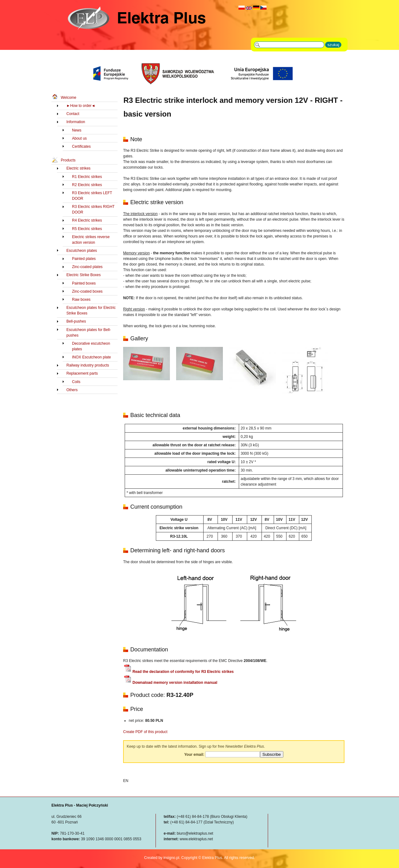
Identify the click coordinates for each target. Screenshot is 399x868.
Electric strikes (78, 168)
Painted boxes (84, 283)
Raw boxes (81, 300)
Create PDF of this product (145, 732)
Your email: (194, 755)
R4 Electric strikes (87, 220)
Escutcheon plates (82, 251)
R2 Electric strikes (87, 185)
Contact (73, 114)
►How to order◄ (81, 106)
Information (76, 122)
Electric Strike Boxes (84, 275)
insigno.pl (171, 858)
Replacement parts (82, 373)
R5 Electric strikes (87, 229)
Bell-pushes (76, 321)
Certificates (81, 146)
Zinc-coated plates (87, 267)
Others (72, 390)
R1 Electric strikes (87, 177)
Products (68, 160)
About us (79, 138)
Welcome (69, 98)
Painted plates (84, 259)
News (77, 130)
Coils (76, 382)
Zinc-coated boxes (87, 291)
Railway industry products (88, 365)
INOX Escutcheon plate (91, 357)
